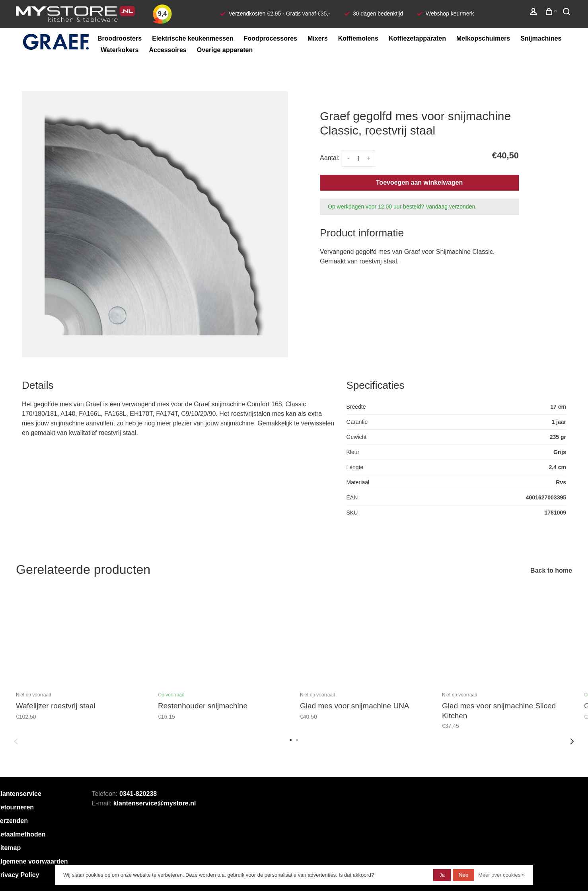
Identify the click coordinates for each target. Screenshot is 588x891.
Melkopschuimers (483, 38)
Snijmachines (541, 38)
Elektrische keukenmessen (193, 38)
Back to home (551, 570)
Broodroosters (120, 38)
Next (572, 741)
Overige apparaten (225, 50)
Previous (16, 741)
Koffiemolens (358, 38)
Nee (463, 875)
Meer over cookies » (501, 875)
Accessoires (167, 50)
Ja (442, 875)
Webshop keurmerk (450, 14)
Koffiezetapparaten (417, 38)
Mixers (318, 38)
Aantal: (330, 158)
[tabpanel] (155, 224)
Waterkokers (120, 50)
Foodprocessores (271, 38)
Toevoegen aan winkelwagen (419, 182)
